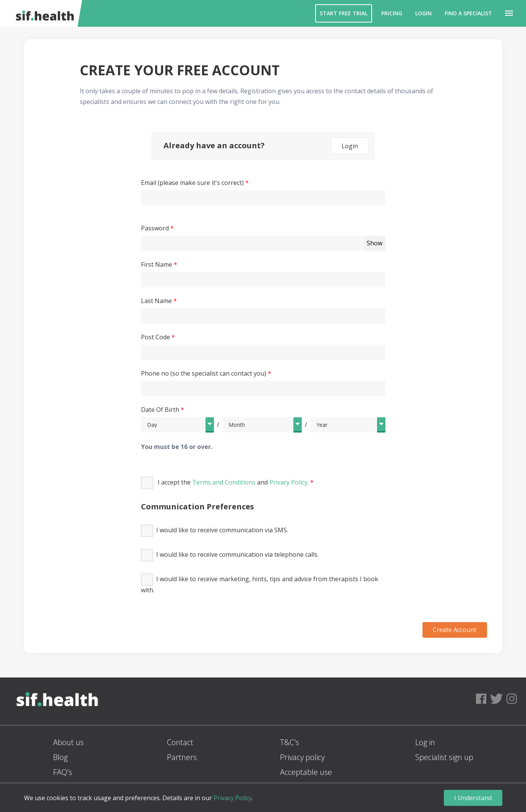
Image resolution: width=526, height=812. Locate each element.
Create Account (455, 630)
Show (375, 243)
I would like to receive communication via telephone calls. (230, 555)
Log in (425, 742)
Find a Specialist (468, 13)
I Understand (473, 798)
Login (423, 13)
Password (155, 228)
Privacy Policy (288, 482)
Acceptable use (306, 772)
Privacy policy (302, 757)
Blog (60, 757)
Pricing (392, 13)
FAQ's (63, 772)
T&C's (290, 742)
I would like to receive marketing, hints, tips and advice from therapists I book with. (260, 584)
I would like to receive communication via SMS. (214, 531)
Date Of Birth (160, 410)
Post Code (155, 337)
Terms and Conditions (224, 482)
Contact (180, 742)
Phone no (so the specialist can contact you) (204, 373)
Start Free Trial (344, 13)
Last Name (156, 301)
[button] (509, 13)
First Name (157, 264)
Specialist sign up (444, 757)
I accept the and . (226, 483)
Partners (182, 757)
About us (68, 742)
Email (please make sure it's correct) (192, 183)
